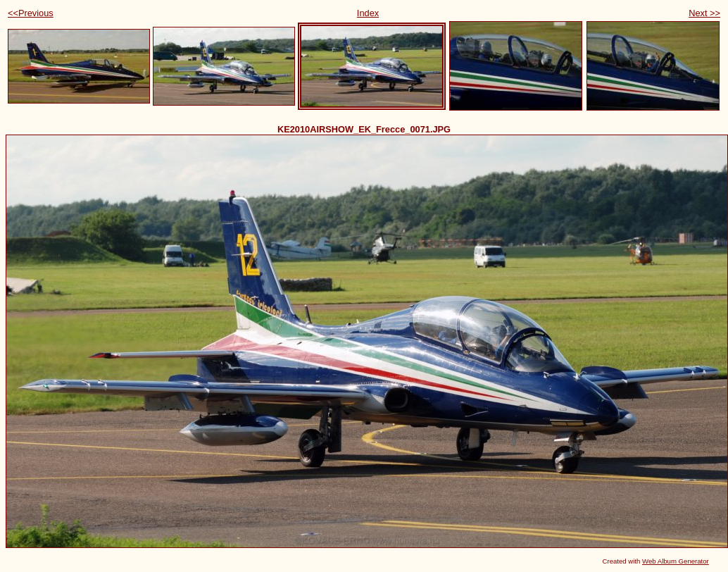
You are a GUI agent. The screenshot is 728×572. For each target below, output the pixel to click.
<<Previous (31, 13)
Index (368, 13)
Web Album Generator (676, 561)
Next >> (704, 13)
